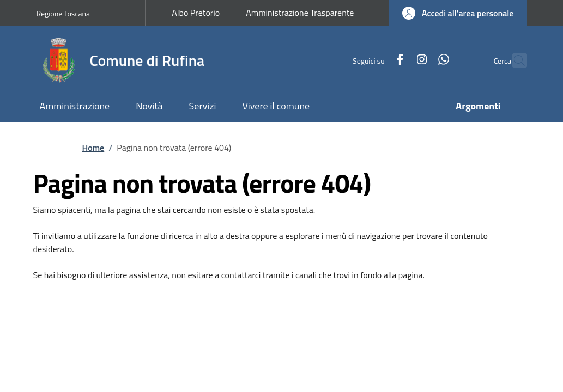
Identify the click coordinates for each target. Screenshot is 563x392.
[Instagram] (398, 60)
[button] (458, 13)
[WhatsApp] (420, 60)
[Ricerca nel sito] (514, 60)
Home (93, 148)
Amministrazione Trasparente (300, 13)
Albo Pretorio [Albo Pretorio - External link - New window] (196, 13)
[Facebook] (376, 60)
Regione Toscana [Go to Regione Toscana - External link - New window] (63, 13)
